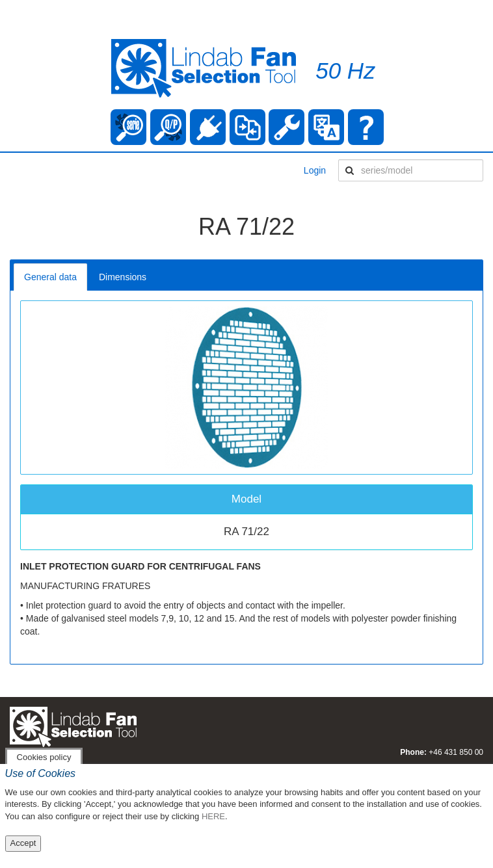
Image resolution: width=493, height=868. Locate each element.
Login (315, 170)
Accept (23, 843)
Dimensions (123, 277)
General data (50, 277)
